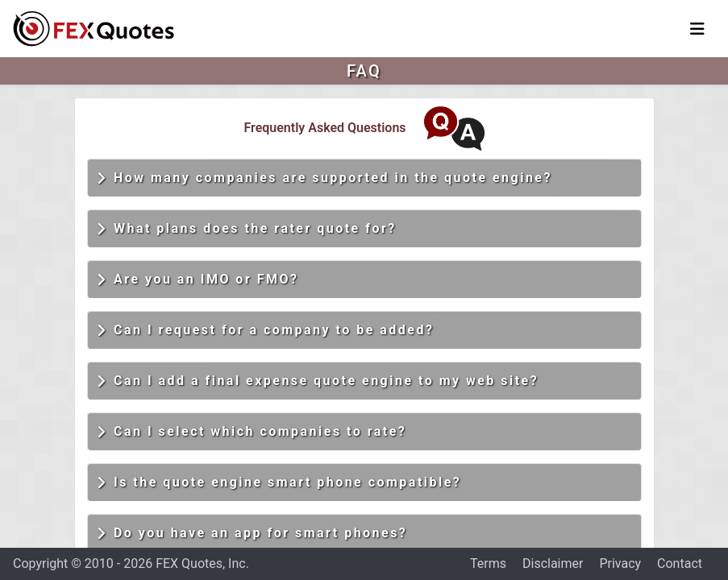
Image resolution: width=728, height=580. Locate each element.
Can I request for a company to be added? (266, 330)
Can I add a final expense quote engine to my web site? (318, 381)
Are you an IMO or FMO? (198, 280)
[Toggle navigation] (697, 29)
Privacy (620, 563)
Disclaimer (553, 563)
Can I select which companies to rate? (252, 432)
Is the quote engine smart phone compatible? (279, 483)
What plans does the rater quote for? (247, 229)
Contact (680, 563)
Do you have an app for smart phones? (252, 533)
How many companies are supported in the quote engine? (324, 178)
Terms (488, 563)
